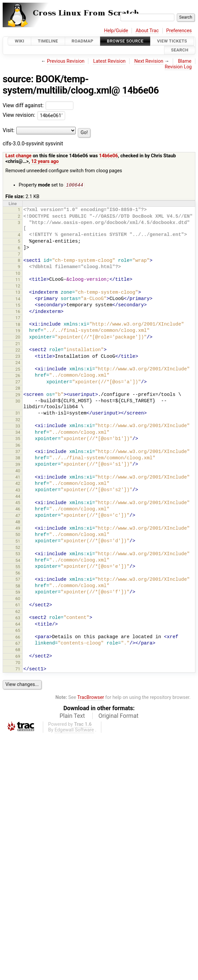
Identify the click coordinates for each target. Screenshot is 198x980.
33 (18, 427)
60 (18, 599)
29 (18, 395)
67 (18, 644)
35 (18, 439)
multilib (52, 90)
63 (18, 618)
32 (18, 420)
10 (18, 274)
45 (18, 503)
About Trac (147, 31)
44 (18, 497)
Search (180, 50)
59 (18, 593)
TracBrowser (91, 698)
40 (18, 471)
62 (18, 612)
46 (18, 510)
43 (18, 491)
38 (18, 458)
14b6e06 (140, 90)
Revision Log (178, 67)
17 (18, 318)
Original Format (118, 716)
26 (18, 376)
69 (18, 657)
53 (18, 554)
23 (18, 357)
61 (18, 605)
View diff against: (38, 105)
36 (18, 446)
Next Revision (149, 61)
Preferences (179, 31)
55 (18, 567)
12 (18, 287)
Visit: (8, 130)
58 (18, 587)
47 (18, 516)
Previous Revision (66, 61)
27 (18, 382)
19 (18, 331)
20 (18, 338)
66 (18, 638)
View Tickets (172, 41)
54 (18, 561)
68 (18, 650)
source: (18, 79)
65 (18, 631)
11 (18, 280)
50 (18, 535)
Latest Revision (109, 61)
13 (18, 293)
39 (18, 465)
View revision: (19, 115)
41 (18, 478)
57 (18, 580)
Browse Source (125, 41)
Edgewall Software (74, 731)
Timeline (48, 41)
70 (18, 663)
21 (18, 344)
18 (18, 325)
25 (18, 370)
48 (18, 523)
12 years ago (45, 161)
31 (18, 414)
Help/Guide (116, 31)
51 (18, 542)
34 (18, 433)
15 (18, 306)
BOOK (48, 79)
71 (18, 670)
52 (18, 548)
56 (18, 574)
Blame (185, 61)
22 (18, 351)
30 (18, 402)
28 (18, 389)
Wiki (19, 41)
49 (18, 529)
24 (18, 363)
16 (18, 312)
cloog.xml (91, 90)
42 (18, 484)
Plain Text (72, 716)
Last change (18, 156)
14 (18, 300)
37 (18, 452)
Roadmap (83, 41)
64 (18, 625)
